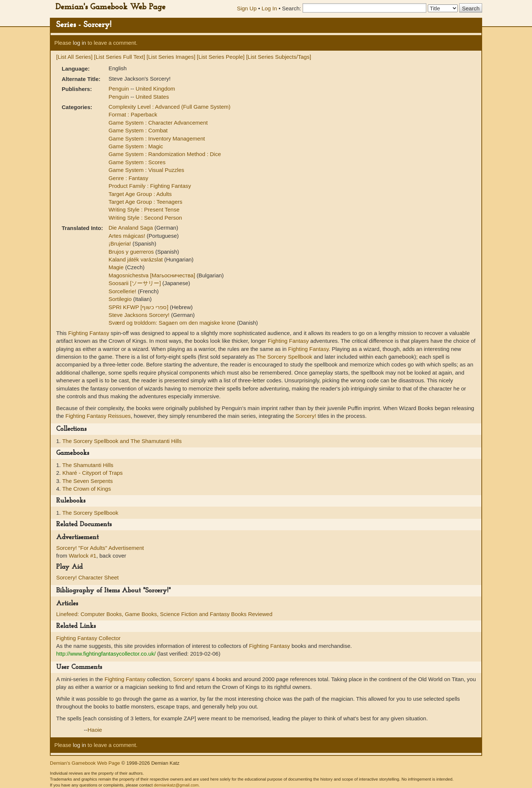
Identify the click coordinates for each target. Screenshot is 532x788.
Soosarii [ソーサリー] (136, 283)
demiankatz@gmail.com (176, 785)
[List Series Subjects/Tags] (279, 57)
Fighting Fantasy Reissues (98, 416)
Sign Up (247, 8)
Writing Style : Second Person (145, 218)
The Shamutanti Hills (88, 465)
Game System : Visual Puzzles (146, 170)
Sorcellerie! (123, 291)
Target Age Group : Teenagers (146, 202)
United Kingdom (155, 89)
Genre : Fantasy (129, 178)
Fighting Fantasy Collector (88, 638)
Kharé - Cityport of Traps (93, 473)
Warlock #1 (82, 556)
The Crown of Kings (86, 489)
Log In (269, 8)
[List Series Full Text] (120, 57)
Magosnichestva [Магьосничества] (153, 275)
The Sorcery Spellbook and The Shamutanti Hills (122, 441)
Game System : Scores (137, 162)
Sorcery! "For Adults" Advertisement (100, 548)
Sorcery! (306, 416)
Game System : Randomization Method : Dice (165, 154)
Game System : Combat (138, 130)
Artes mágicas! (128, 236)
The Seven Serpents (87, 481)
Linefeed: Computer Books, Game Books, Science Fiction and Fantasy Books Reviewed (164, 614)
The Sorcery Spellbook (284, 357)
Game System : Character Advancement (158, 123)
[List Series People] (221, 57)
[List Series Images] (171, 57)
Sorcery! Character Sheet (87, 577)
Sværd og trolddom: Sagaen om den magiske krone (173, 323)
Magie (117, 267)
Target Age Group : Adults (140, 194)
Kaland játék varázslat (137, 259)
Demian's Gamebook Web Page (110, 7)
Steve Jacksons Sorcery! (140, 315)
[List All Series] (74, 57)
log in (79, 43)
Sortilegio (121, 299)
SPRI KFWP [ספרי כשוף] (139, 307)
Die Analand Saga (132, 228)
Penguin (120, 89)
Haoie (95, 730)
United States (152, 97)
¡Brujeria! (121, 243)
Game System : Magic (136, 146)
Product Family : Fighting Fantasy (150, 186)
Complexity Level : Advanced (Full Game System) (170, 107)
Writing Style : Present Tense (144, 209)
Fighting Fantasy (89, 333)
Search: (291, 8)
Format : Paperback (133, 114)
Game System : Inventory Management (157, 138)
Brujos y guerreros (132, 252)
